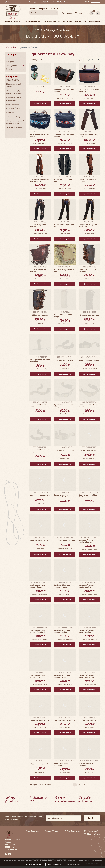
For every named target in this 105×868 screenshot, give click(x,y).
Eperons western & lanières (14, 85)
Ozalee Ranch (50, 844)
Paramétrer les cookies (54, 864)
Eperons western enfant (89, 450)
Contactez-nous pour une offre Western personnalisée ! (90, 844)
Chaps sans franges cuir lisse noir (64, 226)
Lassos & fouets (13, 108)
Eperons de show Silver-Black (89, 496)
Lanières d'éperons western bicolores (87, 676)
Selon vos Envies (32, 852)
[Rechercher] (44, 13)
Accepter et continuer (73, 864)
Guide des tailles (71, 843)
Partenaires (88, 838)
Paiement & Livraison (73, 846)
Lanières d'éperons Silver (65, 540)
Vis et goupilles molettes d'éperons (40, 361)
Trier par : (79, 60)
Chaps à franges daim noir (63, 180)
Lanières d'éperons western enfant (87, 631)
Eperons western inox (40, 720)
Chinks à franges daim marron (39, 271)
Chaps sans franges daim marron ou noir (40, 180)
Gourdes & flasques (14, 117)
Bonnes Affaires (32, 855)
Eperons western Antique (65, 720)
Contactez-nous (95, 2)
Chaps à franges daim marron (88, 180)
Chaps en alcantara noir (89, 315)
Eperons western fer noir (89, 360)
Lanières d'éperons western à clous (62, 586)
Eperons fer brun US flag (65, 450)
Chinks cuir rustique (40, 315)
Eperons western (89, 720)
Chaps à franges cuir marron (38, 226)
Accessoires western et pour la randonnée (15, 122)
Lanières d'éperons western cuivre (87, 586)
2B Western (49, 839)
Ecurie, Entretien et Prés (33, 846)
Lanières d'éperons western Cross (62, 676)
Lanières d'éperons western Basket (87, 541)
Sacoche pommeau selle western (64, 90)
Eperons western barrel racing (64, 406)
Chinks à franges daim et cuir (64, 271)
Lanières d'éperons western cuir (37, 676)
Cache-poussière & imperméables (14, 99)
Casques (10, 132)
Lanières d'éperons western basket (62, 631)
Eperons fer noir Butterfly (40, 495)
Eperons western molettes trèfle (61, 496)
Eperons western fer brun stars (40, 451)
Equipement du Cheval (32, 836)
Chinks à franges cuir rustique (88, 271)
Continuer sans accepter (34, 864)
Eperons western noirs (40, 764)
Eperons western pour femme (39, 406)
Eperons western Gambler (86, 764)
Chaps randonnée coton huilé (89, 135)
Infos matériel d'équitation (70, 839)
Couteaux (10, 112)
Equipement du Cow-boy (32, 841)
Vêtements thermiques (14, 128)
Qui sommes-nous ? (53, 836)
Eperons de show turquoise (61, 764)
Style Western (31, 849)
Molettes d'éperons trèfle (40, 540)
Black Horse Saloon (52, 841)
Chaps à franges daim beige (63, 316)
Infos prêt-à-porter (72, 836)
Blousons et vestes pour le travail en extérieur (15, 92)
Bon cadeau (69, 849)
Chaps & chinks (13, 80)
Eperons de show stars (65, 360)
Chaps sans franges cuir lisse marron (89, 226)
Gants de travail (13, 104)
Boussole (40, 86)
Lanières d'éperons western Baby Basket (38, 631)
